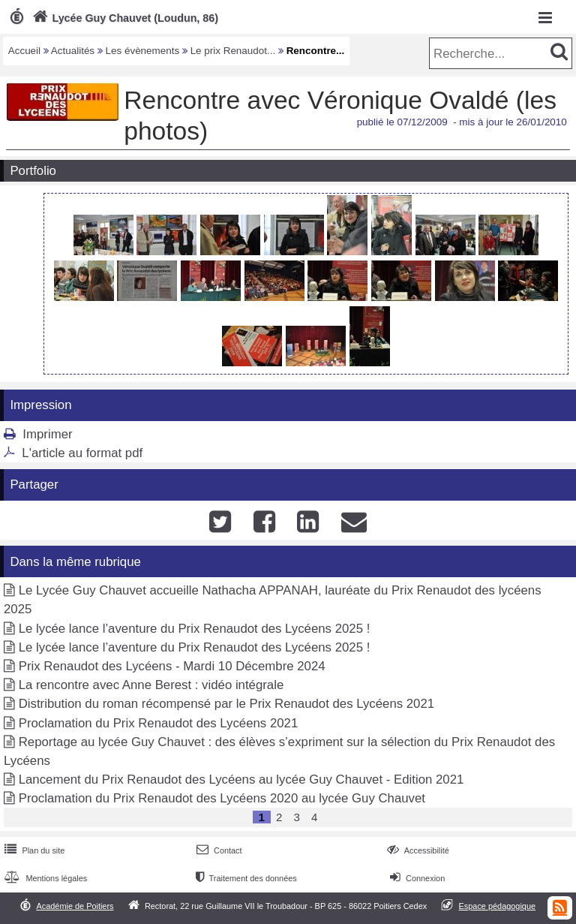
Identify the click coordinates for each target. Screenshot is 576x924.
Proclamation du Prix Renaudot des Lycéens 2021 (159, 723)
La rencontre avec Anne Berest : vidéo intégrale (151, 685)
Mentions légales (44, 878)
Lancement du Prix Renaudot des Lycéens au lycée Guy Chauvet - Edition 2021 (241, 780)
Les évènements (143, 51)
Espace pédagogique (498, 906)
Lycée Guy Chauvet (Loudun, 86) (124, 18)
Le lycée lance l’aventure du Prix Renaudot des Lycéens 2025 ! (195, 629)
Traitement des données (245, 878)
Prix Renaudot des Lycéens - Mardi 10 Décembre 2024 (172, 666)
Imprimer (47, 434)
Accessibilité (417, 850)
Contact (218, 850)
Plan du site (33, 850)
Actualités (73, 51)
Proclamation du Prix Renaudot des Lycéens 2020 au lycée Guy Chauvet (222, 798)
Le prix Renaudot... (233, 51)
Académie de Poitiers (75, 906)
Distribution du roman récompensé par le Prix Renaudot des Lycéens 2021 (226, 704)
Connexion (416, 878)
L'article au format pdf (82, 453)
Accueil (24, 51)
